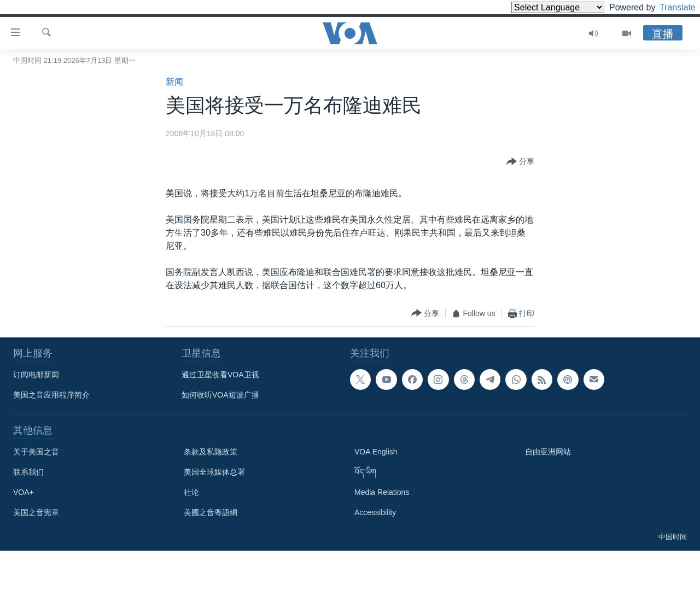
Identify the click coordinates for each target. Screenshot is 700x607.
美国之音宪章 (36, 512)
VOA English (376, 452)
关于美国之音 (36, 452)
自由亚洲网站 (548, 452)
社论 (191, 492)
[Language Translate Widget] (539, 7)
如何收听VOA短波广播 (220, 395)
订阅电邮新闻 (36, 375)
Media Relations (382, 492)
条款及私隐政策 (211, 452)
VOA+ (24, 492)
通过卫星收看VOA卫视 (220, 375)
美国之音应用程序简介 (51, 395)
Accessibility (375, 512)
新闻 (174, 82)
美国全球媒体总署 (214, 472)
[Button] (520, 162)
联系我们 (28, 472)
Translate (667, 7)
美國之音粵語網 (211, 512)
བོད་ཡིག (365, 472)
